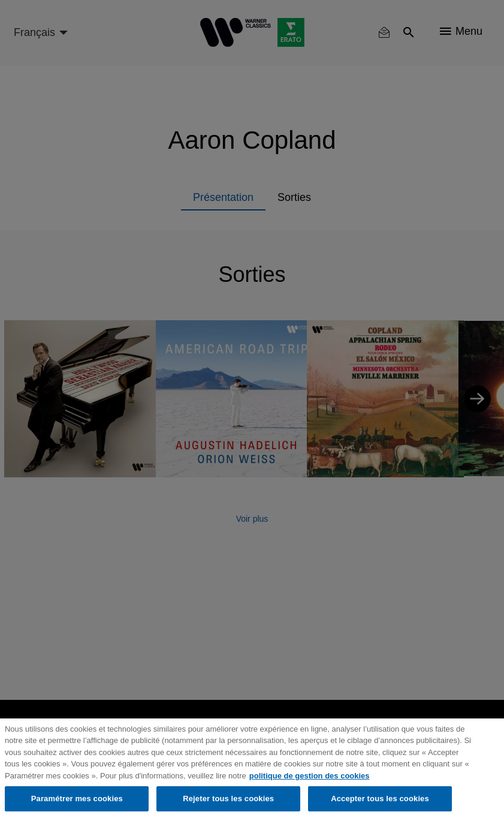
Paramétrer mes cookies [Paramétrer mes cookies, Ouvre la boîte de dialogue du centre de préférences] (77, 799)
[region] (252, 770)
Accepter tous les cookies (380, 799)
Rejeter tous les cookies (228, 799)
